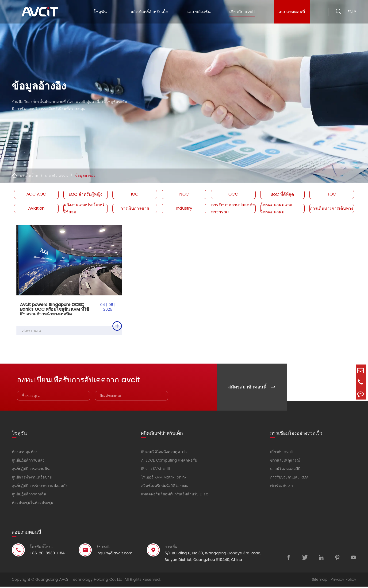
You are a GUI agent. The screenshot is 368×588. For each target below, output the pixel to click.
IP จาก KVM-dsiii (156, 470)
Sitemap (320, 581)
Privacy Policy (343, 581)
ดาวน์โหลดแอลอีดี (285, 470)
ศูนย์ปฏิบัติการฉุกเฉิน (29, 496)
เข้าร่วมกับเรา (282, 487)
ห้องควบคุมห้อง (25, 453)
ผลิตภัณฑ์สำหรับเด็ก (148, 12)
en (350, 12)
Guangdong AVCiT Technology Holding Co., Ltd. (79, 581)
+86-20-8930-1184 (47, 555)
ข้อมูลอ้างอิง (85, 176)
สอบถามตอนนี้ (291, 12)
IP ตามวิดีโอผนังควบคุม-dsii (165, 453)
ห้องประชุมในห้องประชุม (33, 504)
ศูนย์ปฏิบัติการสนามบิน (31, 470)
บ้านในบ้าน (29, 176)
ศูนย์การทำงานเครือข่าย (32, 479)
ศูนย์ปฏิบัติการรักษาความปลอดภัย (40, 487)
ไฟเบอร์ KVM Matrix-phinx (164, 479)
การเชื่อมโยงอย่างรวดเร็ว (296, 433)
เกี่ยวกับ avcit (241, 12)
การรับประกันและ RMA (289, 479)
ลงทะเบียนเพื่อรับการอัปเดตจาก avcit (86, 380)
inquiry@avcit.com (115, 555)
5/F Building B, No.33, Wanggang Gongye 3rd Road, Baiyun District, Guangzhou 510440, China (213, 558)
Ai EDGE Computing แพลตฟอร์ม (169, 462)
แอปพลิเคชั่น (198, 12)
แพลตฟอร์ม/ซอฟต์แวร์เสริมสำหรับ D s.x (174, 496)
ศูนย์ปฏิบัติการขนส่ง (28, 462)
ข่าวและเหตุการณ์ (285, 462)
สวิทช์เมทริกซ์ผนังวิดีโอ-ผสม (165, 487)
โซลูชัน (99, 12)
